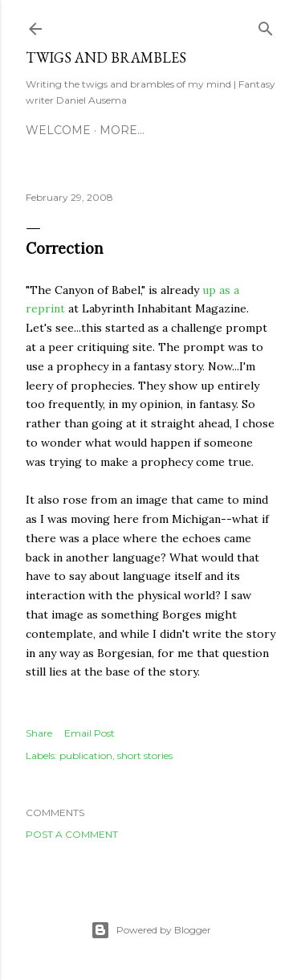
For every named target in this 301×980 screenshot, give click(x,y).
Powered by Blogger (151, 930)
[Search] (266, 25)
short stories (145, 755)
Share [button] (39, 733)
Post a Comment (72, 834)
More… (122, 130)
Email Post (89, 733)
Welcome (58, 130)
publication (86, 755)
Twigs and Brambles (106, 57)
